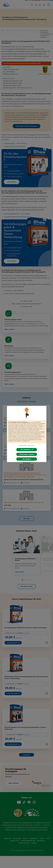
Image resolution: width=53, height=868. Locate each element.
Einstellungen (12, 438)
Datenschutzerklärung (26, 434)
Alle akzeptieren (27, 450)
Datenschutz (23, 445)
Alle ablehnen (27, 459)
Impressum (31, 445)
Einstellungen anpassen (27, 454)
